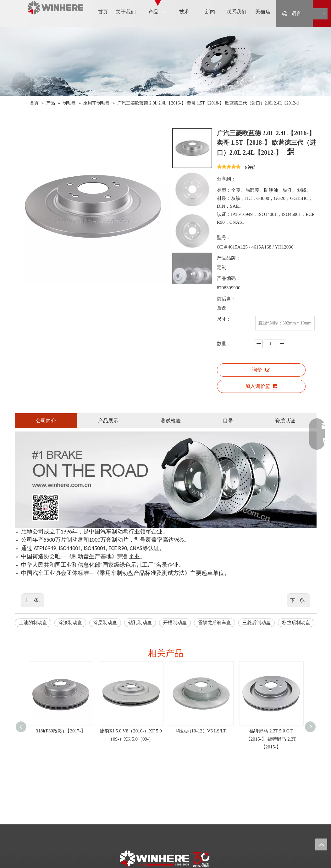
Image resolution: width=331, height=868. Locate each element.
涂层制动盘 (105, 623)
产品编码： (229, 278)
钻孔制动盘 (140, 623)
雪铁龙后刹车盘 (215, 623)
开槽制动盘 (175, 623)
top (321, 844)
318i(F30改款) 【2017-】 (61, 731)
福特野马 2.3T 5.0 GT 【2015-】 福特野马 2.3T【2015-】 (271, 739)
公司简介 (46, 421)
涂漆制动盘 (70, 623)
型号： (224, 238)
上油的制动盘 (33, 623)
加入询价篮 (261, 386)
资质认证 (285, 421)
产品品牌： (229, 258)
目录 (228, 421)
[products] (165, 61)
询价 (261, 370)
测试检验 (171, 421)
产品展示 (108, 421)
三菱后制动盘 (257, 623)
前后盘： (226, 299)
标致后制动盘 (296, 623)
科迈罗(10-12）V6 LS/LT (201, 731)
